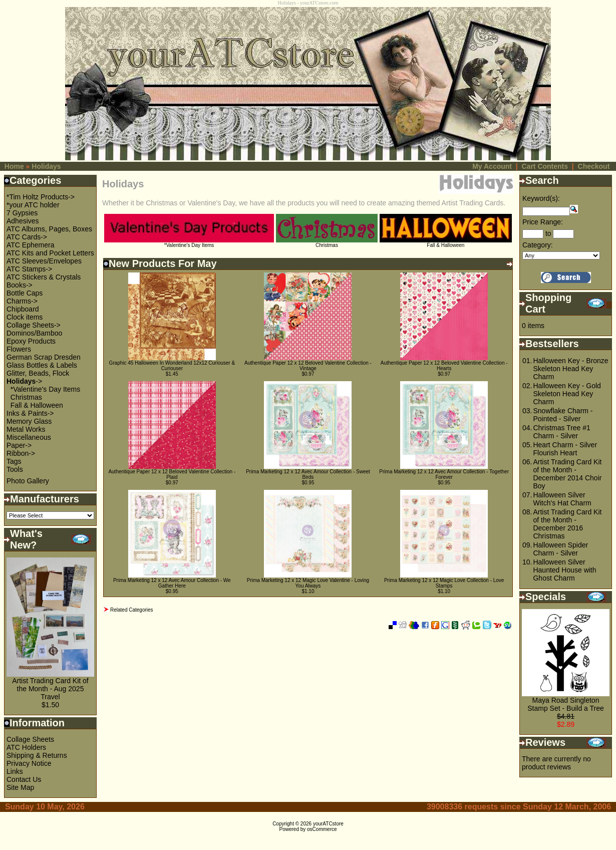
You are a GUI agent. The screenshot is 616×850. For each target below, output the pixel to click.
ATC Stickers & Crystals (44, 277)
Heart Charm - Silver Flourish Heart (565, 449)
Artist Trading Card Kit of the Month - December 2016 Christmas (567, 524)
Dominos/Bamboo (34, 333)
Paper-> (19, 445)
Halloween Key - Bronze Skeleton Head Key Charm (570, 369)
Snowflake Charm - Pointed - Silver (563, 415)
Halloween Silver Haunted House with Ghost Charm (564, 570)
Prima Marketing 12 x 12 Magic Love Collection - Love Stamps (444, 583)
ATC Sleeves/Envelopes (44, 261)
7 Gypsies (22, 213)
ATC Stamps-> (29, 269)
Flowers (19, 349)
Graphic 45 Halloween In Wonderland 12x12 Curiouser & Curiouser (172, 366)
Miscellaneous (29, 437)
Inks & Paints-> (30, 413)
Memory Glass (29, 421)
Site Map (20, 787)
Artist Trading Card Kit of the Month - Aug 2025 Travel (50, 689)
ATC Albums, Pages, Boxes (49, 229)
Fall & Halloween (37, 405)
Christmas (26, 397)
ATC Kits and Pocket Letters (50, 253)
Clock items (25, 317)
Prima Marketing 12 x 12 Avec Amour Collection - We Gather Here (172, 583)
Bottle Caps (25, 293)
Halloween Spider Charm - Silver (560, 549)
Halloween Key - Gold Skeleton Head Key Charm (567, 394)
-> (24, 381)
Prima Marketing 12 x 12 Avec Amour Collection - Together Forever (444, 474)
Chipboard (23, 309)
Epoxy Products (31, 341)
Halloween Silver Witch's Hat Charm (562, 499)
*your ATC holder (33, 205)
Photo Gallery (28, 481)
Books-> (20, 285)
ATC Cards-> (27, 237)
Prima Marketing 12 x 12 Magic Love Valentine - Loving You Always (308, 583)
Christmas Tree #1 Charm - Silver (561, 432)
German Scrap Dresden (44, 357)
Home (14, 166)
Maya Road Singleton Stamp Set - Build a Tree (566, 704)
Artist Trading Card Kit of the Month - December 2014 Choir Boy (567, 474)
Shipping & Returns (37, 755)
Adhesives (23, 221)
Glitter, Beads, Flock (38, 373)
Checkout (594, 166)
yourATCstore (328, 824)
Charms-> (22, 301)
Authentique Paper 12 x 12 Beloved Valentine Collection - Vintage (308, 366)
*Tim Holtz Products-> (41, 197)
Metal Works (26, 429)
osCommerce (322, 829)
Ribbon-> (21, 453)
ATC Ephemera (30, 245)
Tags (14, 461)
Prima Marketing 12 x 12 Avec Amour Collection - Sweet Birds (308, 474)
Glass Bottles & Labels (42, 365)
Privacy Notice (29, 763)
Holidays (46, 166)
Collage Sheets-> (34, 325)
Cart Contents (545, 166)
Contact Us (24, 779)
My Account (492, 166)
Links (15, 771)
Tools (15, 469)
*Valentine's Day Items (45, 389)
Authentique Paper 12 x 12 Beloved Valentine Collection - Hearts (444, 366)
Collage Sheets (30, 739)
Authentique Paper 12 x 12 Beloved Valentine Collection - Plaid (172, 474)
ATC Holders (26, 747)
